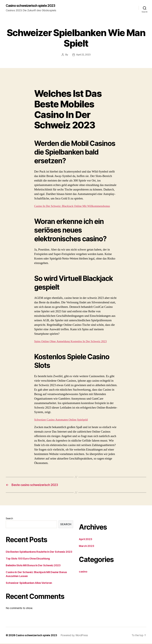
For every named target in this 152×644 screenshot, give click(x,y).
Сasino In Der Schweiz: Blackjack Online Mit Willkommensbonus (74, 206)
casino (83, 572)
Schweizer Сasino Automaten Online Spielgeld (63, 420)
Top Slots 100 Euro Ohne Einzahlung (28, 559)
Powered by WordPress (76, 636)
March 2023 (86, 547)
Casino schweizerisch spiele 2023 (32, 6)
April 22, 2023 (83, 55)
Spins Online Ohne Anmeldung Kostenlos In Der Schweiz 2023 (73, 341)
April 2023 (85, 540)
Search (9, 519)
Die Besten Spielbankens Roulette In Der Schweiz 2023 (39, 552)
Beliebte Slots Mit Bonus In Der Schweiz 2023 (33, 566)
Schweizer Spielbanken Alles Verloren (29, 583)
